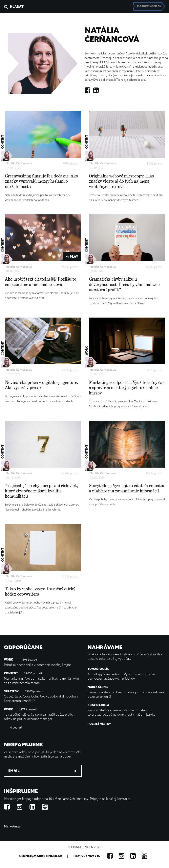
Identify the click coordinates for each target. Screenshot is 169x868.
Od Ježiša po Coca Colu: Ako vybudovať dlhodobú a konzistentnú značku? (41, 698)
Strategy (11, 691)
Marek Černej (98, 687)
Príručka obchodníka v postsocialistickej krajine (38, 665)
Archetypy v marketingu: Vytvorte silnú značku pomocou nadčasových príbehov (121, 676)
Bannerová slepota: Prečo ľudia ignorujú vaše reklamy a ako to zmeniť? (126, 694)
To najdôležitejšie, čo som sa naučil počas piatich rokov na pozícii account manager (39, 717)
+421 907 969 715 (86, 856)
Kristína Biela (98, 705)
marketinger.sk (149, 6)
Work (8, 660)
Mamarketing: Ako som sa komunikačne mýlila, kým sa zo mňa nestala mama (41, 681)
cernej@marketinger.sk (41, 856)
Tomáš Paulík (98, 669)
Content (11, 673)
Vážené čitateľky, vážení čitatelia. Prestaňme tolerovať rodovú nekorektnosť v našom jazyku (121, 712)
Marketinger (13, 826)
